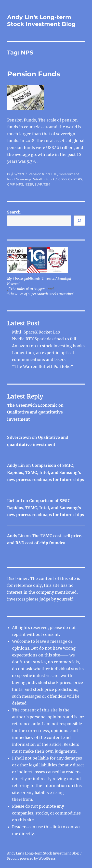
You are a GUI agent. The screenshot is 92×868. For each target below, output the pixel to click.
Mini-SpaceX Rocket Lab (36, 332)
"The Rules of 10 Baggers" (28, 289)
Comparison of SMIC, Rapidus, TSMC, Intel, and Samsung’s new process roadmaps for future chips (46, 472)
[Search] (79, 221)
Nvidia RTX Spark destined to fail (44, 339)
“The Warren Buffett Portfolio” (43, 366)
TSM (47, 184)
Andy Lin (16, 465)
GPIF (11, 184)
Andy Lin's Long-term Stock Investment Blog (41, 21)
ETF (54, 174)
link (57, 827)
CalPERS (75, 179)
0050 (63, 179)
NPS (20, 184)
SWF (38, 184)
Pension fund (39, 174)
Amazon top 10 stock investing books (48, 346)
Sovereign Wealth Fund (35, 179)
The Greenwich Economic (32, 405)
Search (14, 212)
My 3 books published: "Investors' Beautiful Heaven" (39, 281)
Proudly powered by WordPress (31, 859)
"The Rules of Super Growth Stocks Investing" (41, 294)
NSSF (29, 184)
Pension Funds (34, 74)
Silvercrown (19, 437)
